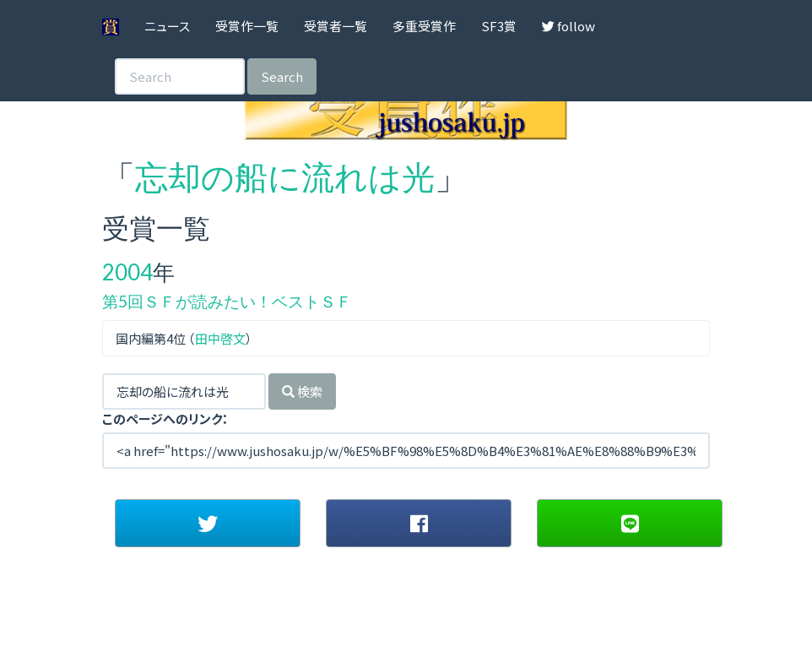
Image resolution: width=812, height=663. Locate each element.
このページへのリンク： (165, 418)
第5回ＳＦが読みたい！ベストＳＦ (227, 301)
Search (282, 76)
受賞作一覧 (247, 26)
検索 (302, 391)
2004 (127, 272)
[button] (208, 523)
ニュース (167, 26)
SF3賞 (499, 26)
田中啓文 (220, 338)
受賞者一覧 (336, 26)
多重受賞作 (424, 26)
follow (568, 26)
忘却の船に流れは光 (285, 177)
